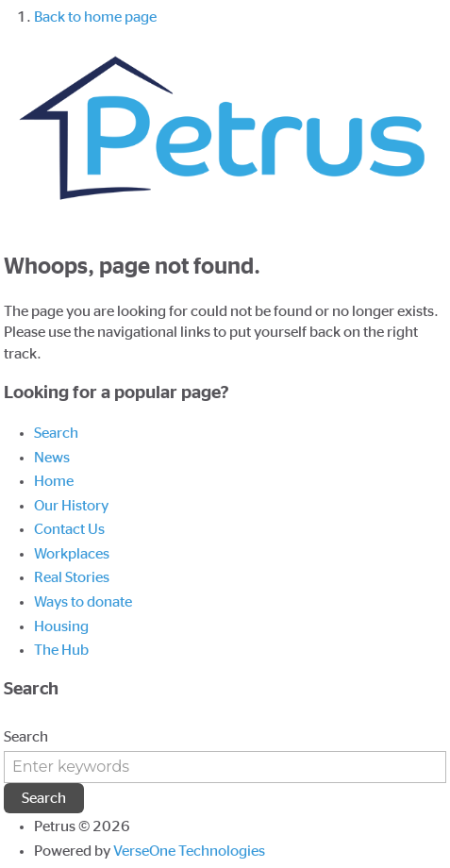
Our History (71, 506)
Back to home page (95, 17)
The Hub (61, 650)
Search (56, 433)
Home (54, 481)
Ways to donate (83, 602)
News (52, 458)
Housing (61, 626)
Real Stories (72, 577)
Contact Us (69, 529)
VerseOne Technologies (189, 851)
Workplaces (72, 554)
